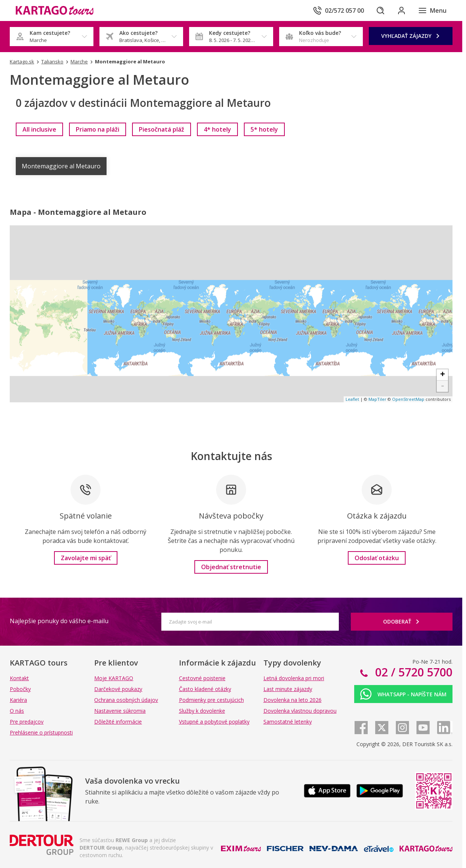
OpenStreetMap (408, 399)
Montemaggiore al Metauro (61, 166)
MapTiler (377, 399)
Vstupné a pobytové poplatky (214, 722)
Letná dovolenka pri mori (294, 678)
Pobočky (20, 689)
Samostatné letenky (288, 722)
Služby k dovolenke (202, 711)
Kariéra (18, 700)
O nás (17, 711)
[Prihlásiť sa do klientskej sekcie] (401, 10)
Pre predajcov (27, 722)
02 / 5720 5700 (412, 672)
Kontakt (19, 678)
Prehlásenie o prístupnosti (41, 732)
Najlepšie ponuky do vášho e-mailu (59, 621)
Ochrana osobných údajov (126, 700)
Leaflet (352, 399)
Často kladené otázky (205, 689)
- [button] (443, 386)
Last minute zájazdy (288, 689)
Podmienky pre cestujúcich (211, 700)
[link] (39, 129)
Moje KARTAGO (114, 678)
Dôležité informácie (118, 722)
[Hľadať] (380, 10)
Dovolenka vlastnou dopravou (300, 711)
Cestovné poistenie (202, 678)
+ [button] (443, 375)
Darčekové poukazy (118, 689)
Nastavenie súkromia (120, 711)
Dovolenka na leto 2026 (292, 700)
